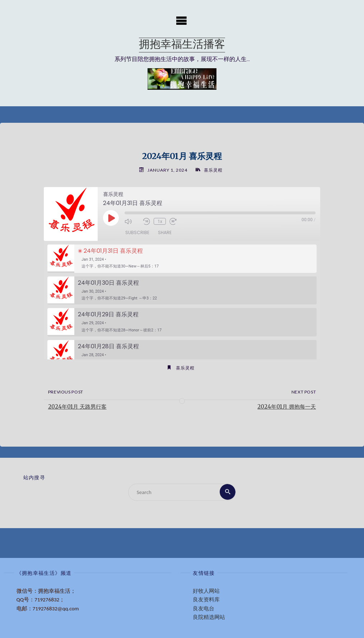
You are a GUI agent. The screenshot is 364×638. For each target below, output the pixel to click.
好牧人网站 (206, 591)
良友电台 (204, 609)
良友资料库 (206, 600)
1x (160, 222)
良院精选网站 (209, 617)
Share (165, 233)
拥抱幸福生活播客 (182, 45)
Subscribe (137, 233)
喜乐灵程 (213, 170)
